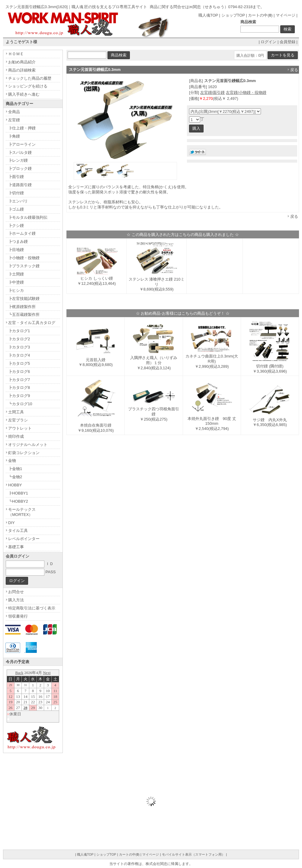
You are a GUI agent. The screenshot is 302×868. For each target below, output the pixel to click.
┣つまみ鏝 (18, 242)
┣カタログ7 (19, 380)
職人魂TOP (208, 15)
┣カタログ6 (19, 372)
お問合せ (16, 592)
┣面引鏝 (16, 177)
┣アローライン (22, 144)
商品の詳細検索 (22, 70)
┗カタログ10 (20, 404)
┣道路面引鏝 (20, 185)
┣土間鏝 (16, 274)
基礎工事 (16, 547)
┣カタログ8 (19, 388)
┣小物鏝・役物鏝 (24, 258)
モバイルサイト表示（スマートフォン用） (193, 854)
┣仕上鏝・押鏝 (22, 128)
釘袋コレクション (24, 453)
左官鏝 (14, 120)
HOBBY (15, 485)
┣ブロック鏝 (20, 169)
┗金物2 (15, 477)
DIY (11, 523)
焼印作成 (16, 436)
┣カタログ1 (19, 331)
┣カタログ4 (19, 355)
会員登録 (288, 42)
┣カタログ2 (19, 339)
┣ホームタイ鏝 (22, 233)
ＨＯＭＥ (16, 54)
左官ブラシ (18, 420)
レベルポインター (24, 539)
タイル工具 (18, 531)
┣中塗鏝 (16, 282)
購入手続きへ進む (24, 94)
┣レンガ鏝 (18, 160)
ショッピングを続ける (28, 86)
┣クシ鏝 (16, 226)
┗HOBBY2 (18, 501)
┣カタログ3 (19, 347)
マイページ (286, 15)
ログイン (268, 42)
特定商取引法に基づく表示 (32, 608)
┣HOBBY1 (18, 493)
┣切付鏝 (16, 193)
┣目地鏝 (16, 250)
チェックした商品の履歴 (30, 78)
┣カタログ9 (19, 396)
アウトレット (20, 428)
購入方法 (16, 600)
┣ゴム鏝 (16, 209)
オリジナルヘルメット (28, 445)
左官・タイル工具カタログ (32, 323)
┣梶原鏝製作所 (22, 307)
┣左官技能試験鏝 (24, 299)
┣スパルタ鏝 (20, 153)
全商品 (14, 112)
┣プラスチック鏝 (24, 266)
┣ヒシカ (16, 290)
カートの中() (260, 15)
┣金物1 (15, 469)
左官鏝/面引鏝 (213, 92)
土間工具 (16, 412)
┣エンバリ (18, 201)
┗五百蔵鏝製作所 (24, 315)
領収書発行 (18, 616)
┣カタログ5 (19, 363)
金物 (12, 461)
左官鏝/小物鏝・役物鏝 (246, 92)
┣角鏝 (14, 136)
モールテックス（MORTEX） (22, 512)
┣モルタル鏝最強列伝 (28, 217)
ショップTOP (233, 15)
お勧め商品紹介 (22, 62)
